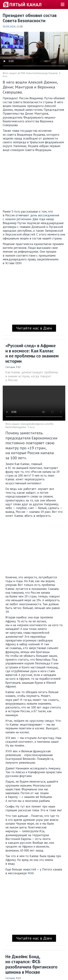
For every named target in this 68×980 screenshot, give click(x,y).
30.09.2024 (9, 27)
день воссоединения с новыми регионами (31, 217)
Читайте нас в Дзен (34, 328)
